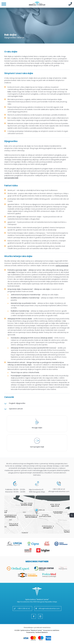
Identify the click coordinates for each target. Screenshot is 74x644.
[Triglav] (43, 550)
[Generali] (47, 544)
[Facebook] (34, 616)
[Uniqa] (14, 544)
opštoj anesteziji (62, 266)
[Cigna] (33, 544)
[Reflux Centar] (44, 568)
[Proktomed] (49, 575)
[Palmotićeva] (63, 568)
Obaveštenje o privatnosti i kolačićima (37, 628)
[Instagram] (40, 616)
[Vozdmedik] (28, 575)
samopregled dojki (11, 178)
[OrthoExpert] (18, 568)
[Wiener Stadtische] (28, 550)
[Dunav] (61, 544)
